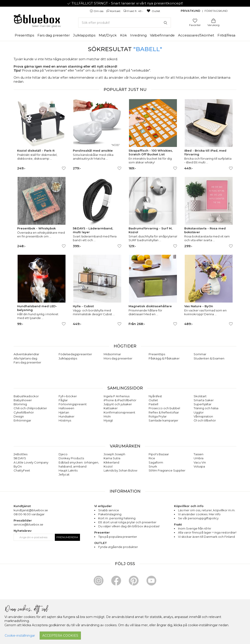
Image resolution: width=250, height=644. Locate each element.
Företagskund (216, 11)
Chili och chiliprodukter (30, 408)
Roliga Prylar (158, 416)
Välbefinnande (162, 35)
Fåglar (63, 400)
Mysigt (108, 420)
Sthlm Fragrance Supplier (167, 470)
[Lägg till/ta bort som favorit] (64, 168)
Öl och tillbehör (205, 420)
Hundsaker (67, 416)
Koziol (108, 466)
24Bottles (20, 454)
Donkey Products (71, 458)
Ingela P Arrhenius (117, 396)
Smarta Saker (204, 400)
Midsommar (112, 354)
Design (19, 416)
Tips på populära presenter (118, 537)
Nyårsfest (155, 396)
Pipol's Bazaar (159, 454)
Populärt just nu (125, 90)
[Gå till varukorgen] (213, 20)
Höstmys (65, 420)
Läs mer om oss (189, 510)
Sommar (200, 354)
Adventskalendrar (26, 354)
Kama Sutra (112, 458)
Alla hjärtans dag (25, 358)
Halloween (66, 408)
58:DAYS (20, 458)
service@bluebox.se (28, 524)
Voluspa (199, 466)
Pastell (153, 404)
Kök (123, 35)
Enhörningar (22, 420)
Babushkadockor (26, 396)
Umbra (199, 458)
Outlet (153, 11)
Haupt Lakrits (68, 470)
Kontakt (114, 11)
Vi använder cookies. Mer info (199, 514)
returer (207, 510)
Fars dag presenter (54, 35)
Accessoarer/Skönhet (196, 35)
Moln (107, 416)
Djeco (63, 454)
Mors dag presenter (118, 358)
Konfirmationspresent (119, 412)
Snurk (153, 466)
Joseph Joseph (114, 454)
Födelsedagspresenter (75, 354)
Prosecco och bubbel (164, 408)
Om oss (97, 11)
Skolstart (200, 396)
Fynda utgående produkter (118, 547)
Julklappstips (84, 35)
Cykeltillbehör (24, 412)
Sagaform (156, 462)
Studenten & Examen (209, 358)
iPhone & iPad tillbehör (120, 400)
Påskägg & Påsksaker (164, 358)
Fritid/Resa (226, 35)
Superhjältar (203, 404)
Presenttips (24, 35)
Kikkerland (111, 462)
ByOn (18, 466)
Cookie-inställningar (20, 636)
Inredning (138, 35)
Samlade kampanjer (163, 420)
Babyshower (23, 400)
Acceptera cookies (60, 636)
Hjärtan (64, 412)
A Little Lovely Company (31, 462)
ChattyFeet (22, 470)
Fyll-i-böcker (68, 396)
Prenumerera (67, 537)
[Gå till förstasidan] (37, 20)
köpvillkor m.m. (224, 510)
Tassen (199, 454)
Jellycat (64, 474)
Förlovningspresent (73, 404)
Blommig (20, 404)
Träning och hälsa (206, 408)
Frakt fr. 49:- (134, 11)
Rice (152, 458)
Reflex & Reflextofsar (164, 412)
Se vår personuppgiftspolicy (198, 518)
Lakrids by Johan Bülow (120, 470)
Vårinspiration (203, 416)
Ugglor (199, 412)
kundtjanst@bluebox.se (31, 510)
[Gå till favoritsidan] (195, 20)
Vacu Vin (200, 462)
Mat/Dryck (108, 35)
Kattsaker (111, 408)
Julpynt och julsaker (118, 404)
